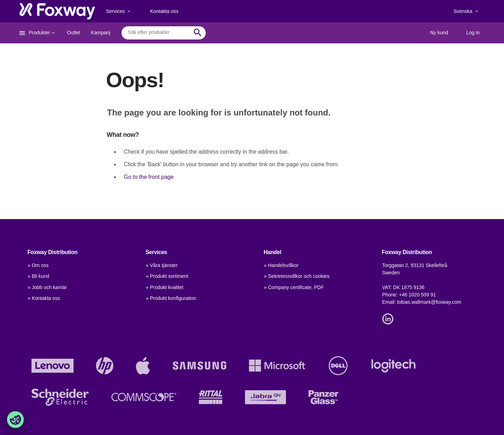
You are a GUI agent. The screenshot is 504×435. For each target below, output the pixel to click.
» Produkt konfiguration (171, 298)
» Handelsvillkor (281, 265)
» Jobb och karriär (47, 287)
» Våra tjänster (162, 265)
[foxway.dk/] (57, 11)
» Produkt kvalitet (165, 287)
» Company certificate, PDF (294, 287)
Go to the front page (149, 177)
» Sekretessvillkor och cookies (297, 276)
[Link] (390, 318)
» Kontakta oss (44, 298)
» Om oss (38, 265)
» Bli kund (38, 276)
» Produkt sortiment (167, 276)
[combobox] (158, 33)
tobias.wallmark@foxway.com (429, 302)
